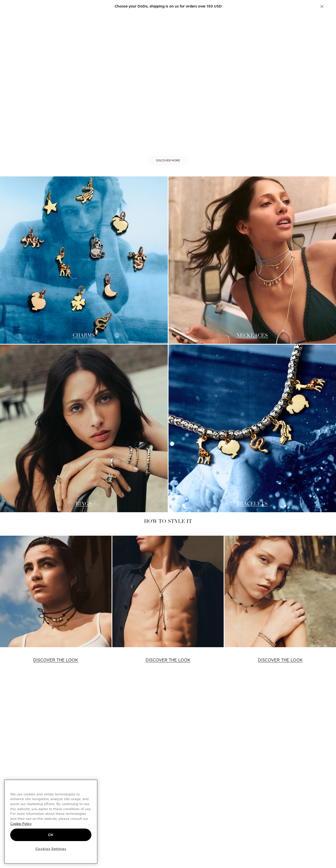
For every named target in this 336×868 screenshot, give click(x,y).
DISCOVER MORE (168, 160)
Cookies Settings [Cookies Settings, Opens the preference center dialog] (51, 849)
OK (51, 835)
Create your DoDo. (201, 6)
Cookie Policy (21, 824)
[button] (322, 6)
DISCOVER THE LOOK (56, 660)
